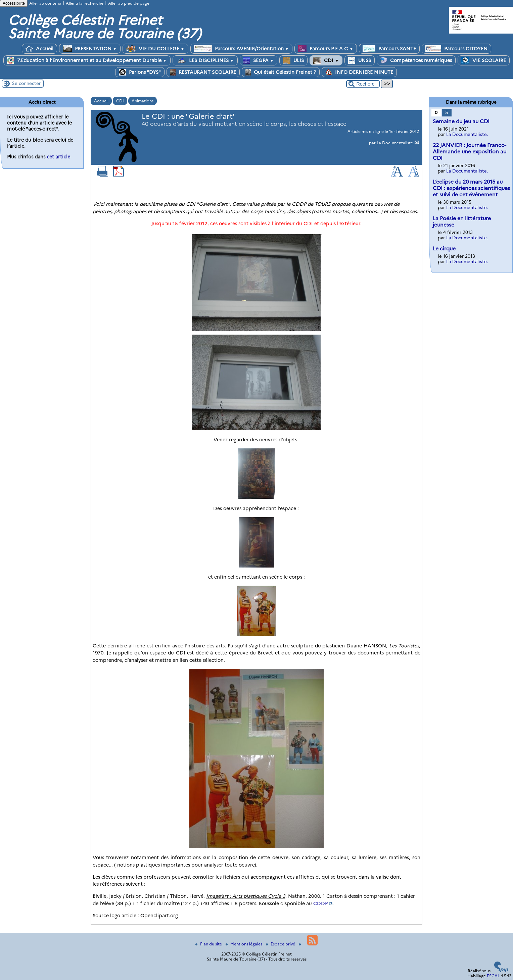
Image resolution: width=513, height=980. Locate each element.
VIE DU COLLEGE (155, 49)
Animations (143, 101)
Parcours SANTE (389, 49)
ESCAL (493, 976)
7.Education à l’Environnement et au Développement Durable (87, 60)
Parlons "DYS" (140, 72)
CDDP (320, 903)
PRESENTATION (90, 49)
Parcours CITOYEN (456, 49)
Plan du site (209, 944)
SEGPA (259, 60)
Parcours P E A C (326, 49)
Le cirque (444, 249)
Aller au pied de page (129, 3)
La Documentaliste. (395, 143)
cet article (58, 157)
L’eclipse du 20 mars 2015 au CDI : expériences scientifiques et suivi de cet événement (471, 188)
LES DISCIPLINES (205, 60)
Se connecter (26, 83)
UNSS (360, 60)
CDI (326, 60)
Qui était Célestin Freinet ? (281, 72)
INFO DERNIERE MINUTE (359, 72)
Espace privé (281, 944)
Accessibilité (14, 3)
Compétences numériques (416, 60)
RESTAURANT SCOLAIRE (203, 72)
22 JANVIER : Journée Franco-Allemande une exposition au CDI (470, 152)
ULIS (293, 60)
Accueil (39, 49)
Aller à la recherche (85, 3)
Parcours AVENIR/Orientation (242, 49)
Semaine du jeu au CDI (461, 121)
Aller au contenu (45, 3)
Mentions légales (244, 944)
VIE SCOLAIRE (484, 60)
